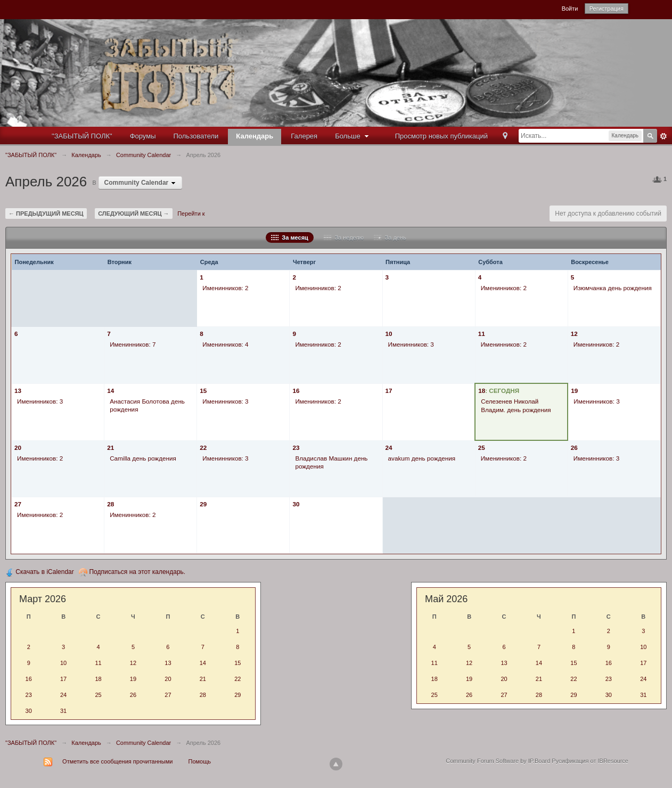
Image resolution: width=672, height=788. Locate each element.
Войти (570, 9)
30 (296, 504)
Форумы (143, 136)
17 (389, 391)
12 (574, 334)
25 (482, 448)
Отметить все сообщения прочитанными (117, 761)
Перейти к (191, 214)
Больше (353, 136)
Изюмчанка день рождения (613, 288)
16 (296, 391)
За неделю (344, 237)
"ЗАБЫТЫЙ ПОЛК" (82, 136)
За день (390, 237)
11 (482, 334)
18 (482, 391)
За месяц (290, 237)
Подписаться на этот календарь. (132, 572)
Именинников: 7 (133, 344)
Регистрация (607, 9)
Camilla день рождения (143, 458)
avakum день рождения (422, 458)
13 (18, 391)
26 (574, 448)
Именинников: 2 (225, 288)
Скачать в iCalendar (40, 572)
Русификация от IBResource (589, 761)
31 (63, 711)
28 (110, 504)
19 (574, 391)
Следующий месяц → (133, 214)
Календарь (255, 136)
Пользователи (196, 136)
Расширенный (663, 136)
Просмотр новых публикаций (441, 136)
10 (389, 334)
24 (389, 448)
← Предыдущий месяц (46, 214)
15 (203, 391)
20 (18, 448)
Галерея (304, 136)
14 (110, 391)
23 (296, 448)
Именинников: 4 (225, 344)
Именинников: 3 (411, 344)
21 (110, 448)
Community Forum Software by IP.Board (498, 761)
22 (203, 448)
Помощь (200, 761)
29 (203, 504)
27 (18, 504)
